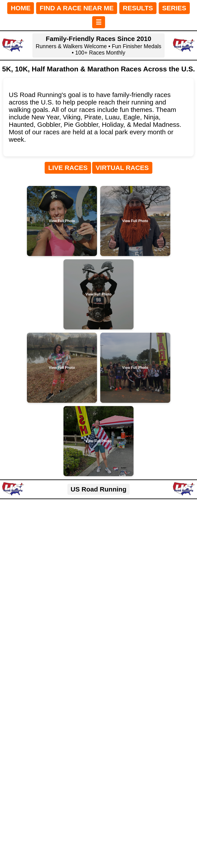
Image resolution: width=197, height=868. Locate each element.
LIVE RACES (68, 168)
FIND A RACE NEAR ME (77, 8)
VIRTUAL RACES (122, 168)
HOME (21, 8)
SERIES (174, 8)
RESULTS (138, 8)
